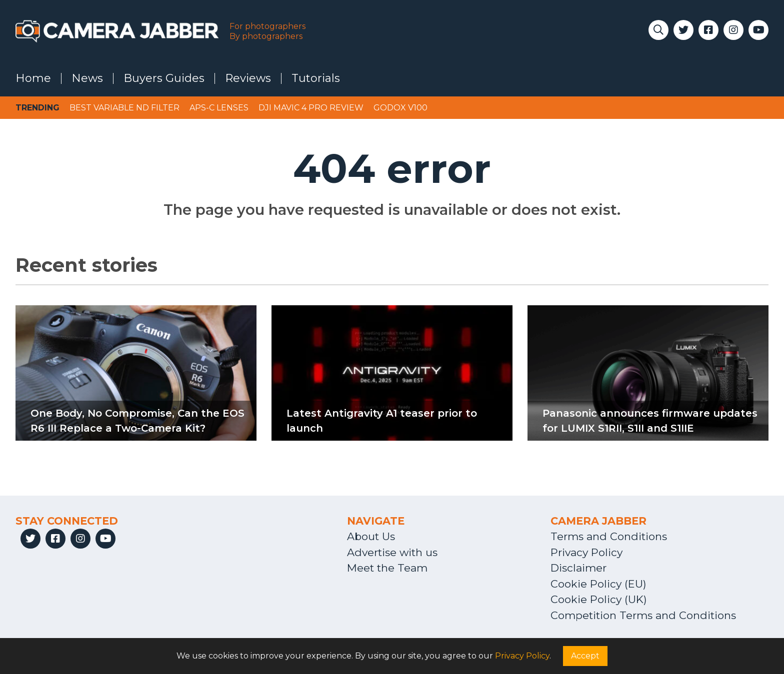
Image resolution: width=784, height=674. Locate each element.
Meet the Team (387, 568)
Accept (585, 656)
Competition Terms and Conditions (643, 615)
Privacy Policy (586, 552)
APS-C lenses (219, 108)
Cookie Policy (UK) (599, 599)
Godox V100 (400, 108)
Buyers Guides (164, 78)
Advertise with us (392, 552)
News (87, 78)
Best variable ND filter (124, 108)
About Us (371, 536)
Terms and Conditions (609, 536)
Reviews (248, 78)
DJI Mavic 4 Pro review (311, 108)
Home (33, 78)
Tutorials (316, 78)
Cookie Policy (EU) (598, 584)
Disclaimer (578, 568)
